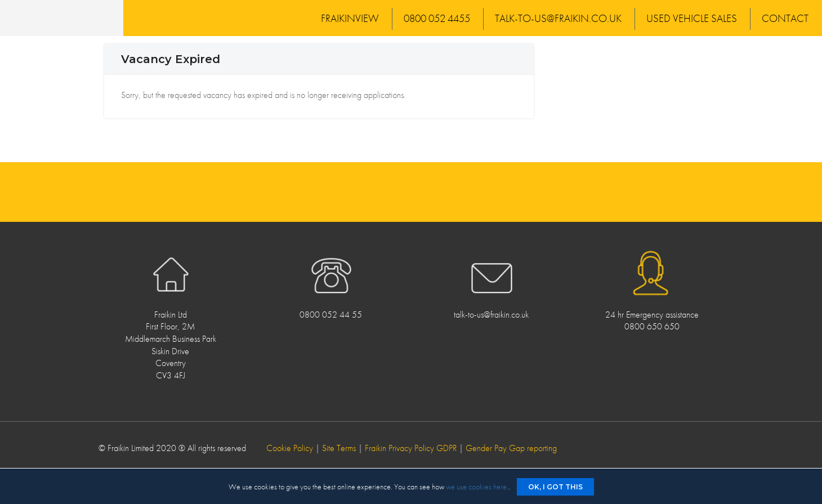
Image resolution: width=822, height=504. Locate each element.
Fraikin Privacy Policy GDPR (411, 448)
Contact (785, 18)
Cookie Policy (290, 448)
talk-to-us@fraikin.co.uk (558, 18)
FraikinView (350, 18)
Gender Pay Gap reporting (511, 448)
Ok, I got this (555, 487)
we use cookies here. (477, 487)
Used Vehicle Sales (692, 18)
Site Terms (339, 448)
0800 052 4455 (437, 18)
